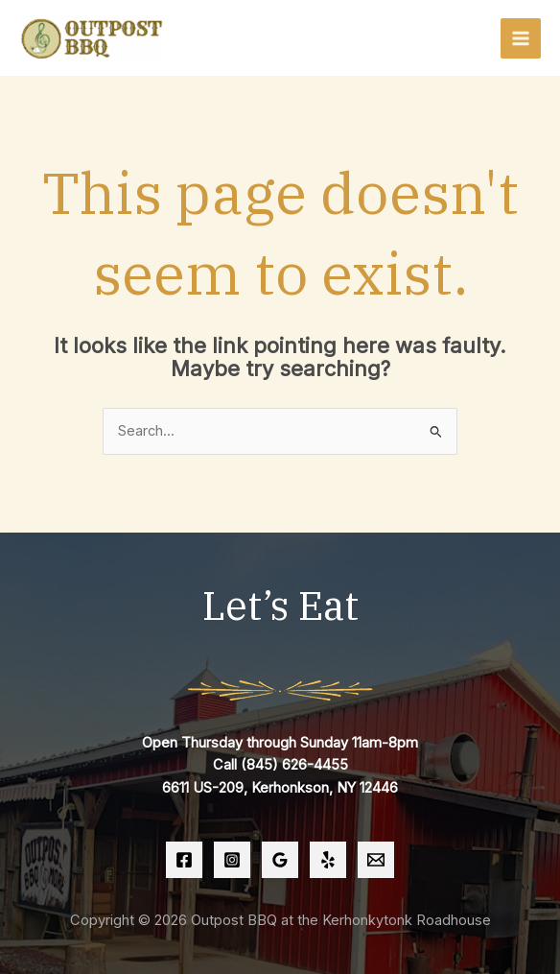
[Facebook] (184, 860)
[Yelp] (328, 860)
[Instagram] (232, 860)
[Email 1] (376, 860)
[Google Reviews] (280, 860)
